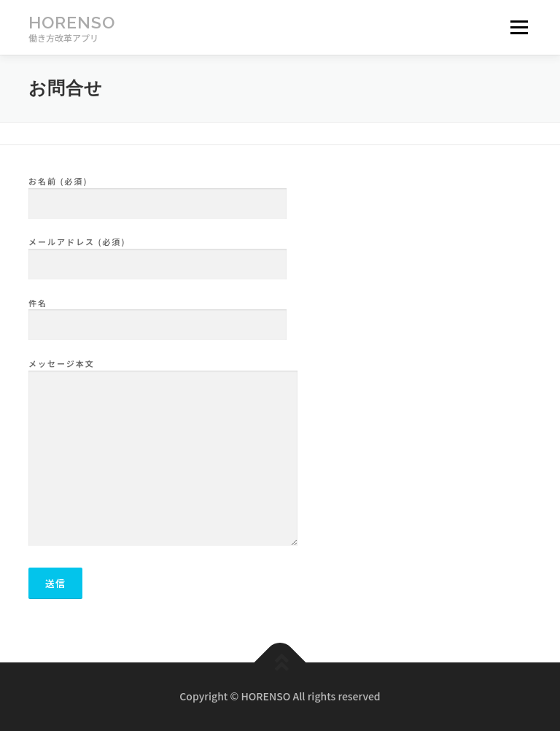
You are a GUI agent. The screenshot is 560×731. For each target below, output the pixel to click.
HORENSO (72, 22)
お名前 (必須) (157, 193)
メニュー (519, 27)
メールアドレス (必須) (157, 253)
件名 (157, 314)
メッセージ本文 (163, 453)
